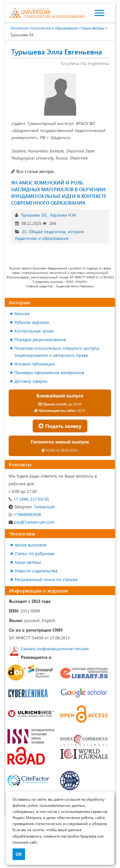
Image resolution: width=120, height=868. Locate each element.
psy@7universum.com (32, 522)
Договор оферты (31, 381)
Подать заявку (60, 426)
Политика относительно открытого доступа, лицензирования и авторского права (57, 352)
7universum (32, 507)
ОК (19, 854)
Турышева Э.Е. (34, 215)
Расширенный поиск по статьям (46, 579)
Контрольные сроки (34, 331)
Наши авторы (28, 562)
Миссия (22, 313)
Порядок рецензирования (40, 339)
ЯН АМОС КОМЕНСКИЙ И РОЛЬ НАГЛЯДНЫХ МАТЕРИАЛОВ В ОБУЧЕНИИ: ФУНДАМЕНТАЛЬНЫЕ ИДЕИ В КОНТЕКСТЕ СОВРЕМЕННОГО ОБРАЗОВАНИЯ (59, 193)
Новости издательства (36, 571)
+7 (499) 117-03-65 (29, 499)
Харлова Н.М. (63, 215)
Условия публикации (35, 364)
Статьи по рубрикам (35, 553)
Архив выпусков (30, 545)
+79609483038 (25, 514)
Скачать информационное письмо (55, 648)
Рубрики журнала (32, 322)
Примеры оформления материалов (49, 372)
